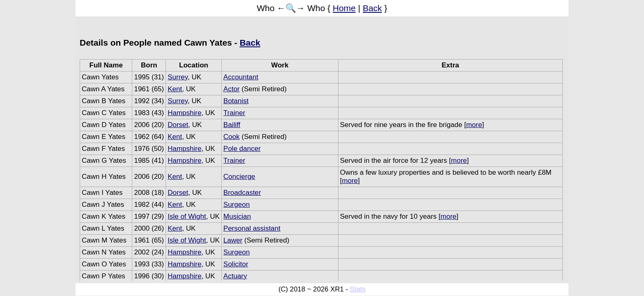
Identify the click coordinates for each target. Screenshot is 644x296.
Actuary (235, 276)
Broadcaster (242, 193)
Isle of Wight (187, 216)
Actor (232, 89)
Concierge (239, 177)
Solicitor (236, 264)
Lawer (233, 240)
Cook (232, 137)
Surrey (178, 77)
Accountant (241, 77)
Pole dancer (242, 149)
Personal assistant (252, 228)
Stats (358, 289)
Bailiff (232, 125)
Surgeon (237, 205)
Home (344, 8)
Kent (175, 89)
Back (372, 8)
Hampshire (184, 113)
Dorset (178, 125)
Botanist (236, 101)
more (474, 125)
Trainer (234, 113)
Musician (237, 216)
